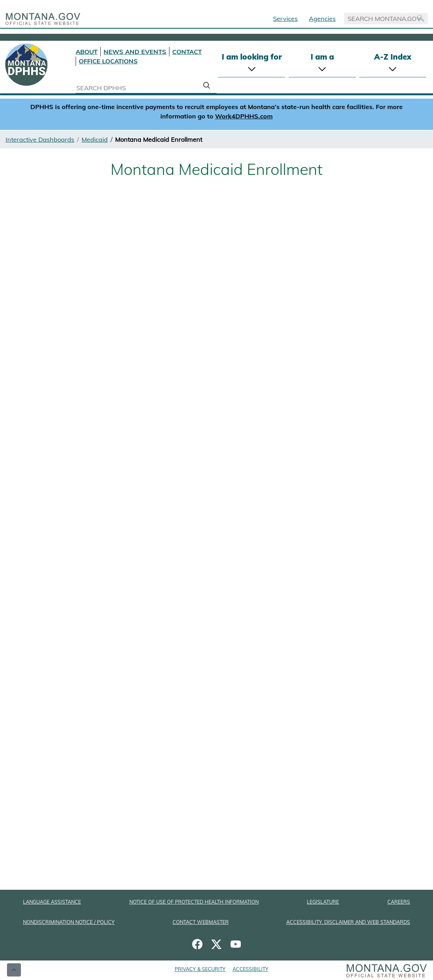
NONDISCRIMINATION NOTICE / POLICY (69, 922)
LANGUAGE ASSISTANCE (52, 902)
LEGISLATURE (323, 902)
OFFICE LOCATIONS (108, 61)
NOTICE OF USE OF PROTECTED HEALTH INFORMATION (194, 902)
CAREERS (399, 902)
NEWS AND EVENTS (135, 52)
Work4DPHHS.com (244, 116)
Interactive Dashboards (40, 140)
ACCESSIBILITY (250, 969)
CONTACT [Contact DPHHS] (187, 52)
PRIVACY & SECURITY (200, 969)
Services (285, 19)
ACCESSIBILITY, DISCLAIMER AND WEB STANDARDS (348, 922)
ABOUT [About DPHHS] (87, 52)
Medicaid (95, 140)
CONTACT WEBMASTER (201, 922)
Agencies (322, 19)
